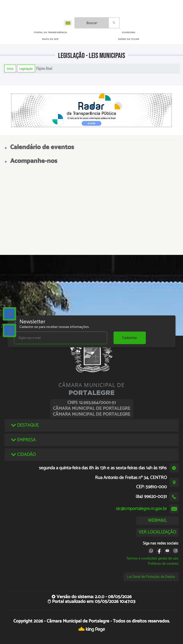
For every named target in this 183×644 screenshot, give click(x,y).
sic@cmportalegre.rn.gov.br (141, 509)
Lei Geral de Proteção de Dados (151, 577)
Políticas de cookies (163, 564)
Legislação (26, 69)
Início (10, 69)
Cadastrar (130, 338)
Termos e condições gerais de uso (152, 558)
